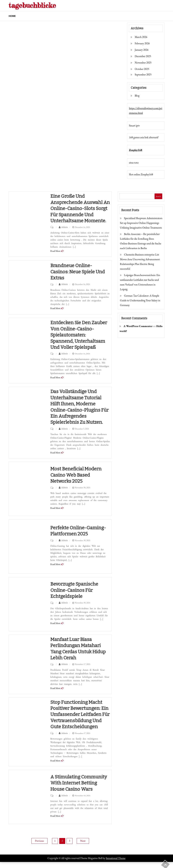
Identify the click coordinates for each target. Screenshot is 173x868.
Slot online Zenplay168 (141, 174)
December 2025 (143, 56)
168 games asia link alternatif (144, 137)
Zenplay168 (135, 150)
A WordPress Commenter (138, 326)
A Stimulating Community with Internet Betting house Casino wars (80, 789)
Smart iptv (134, 126)
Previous (39, 847)
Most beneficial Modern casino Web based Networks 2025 (77, 475)
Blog (137, 96)
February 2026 (142, 43)
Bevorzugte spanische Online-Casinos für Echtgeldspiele (75, 590)
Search (158, 196)
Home (12, 16)
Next (83, 847)
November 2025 (143, 63)
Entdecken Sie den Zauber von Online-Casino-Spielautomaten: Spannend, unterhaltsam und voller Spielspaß (79, 335)
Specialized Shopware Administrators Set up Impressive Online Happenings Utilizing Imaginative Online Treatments (141, 223)
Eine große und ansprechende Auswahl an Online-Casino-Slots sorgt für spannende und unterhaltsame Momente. (79, 208)
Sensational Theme (116, 864)
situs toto (134, 163)
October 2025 (142, 69)
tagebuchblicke (33, 5)
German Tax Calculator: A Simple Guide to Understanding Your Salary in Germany (140, 300)
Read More (55, 251)
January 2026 (141, 50)
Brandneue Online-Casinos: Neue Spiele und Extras (78, 272)
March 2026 (141, 37)
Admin (65, 227)
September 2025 (143, 75)
